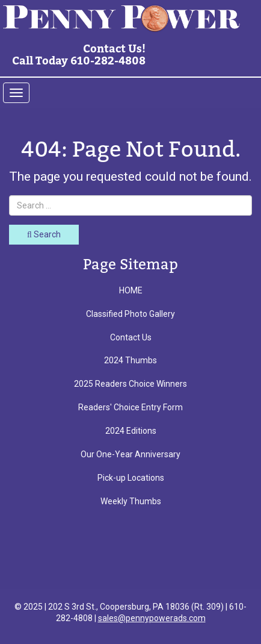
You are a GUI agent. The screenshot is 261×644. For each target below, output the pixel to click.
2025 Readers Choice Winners (130, 384)
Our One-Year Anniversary (130, 454)
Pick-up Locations (131, 478)
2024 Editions (131, 431)
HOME (131, 290)
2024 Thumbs (130, 360)
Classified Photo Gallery (130, 314)
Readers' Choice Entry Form (130, 407)
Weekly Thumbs (131, 501)
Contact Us (131, 337)
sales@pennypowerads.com (152, 618)
